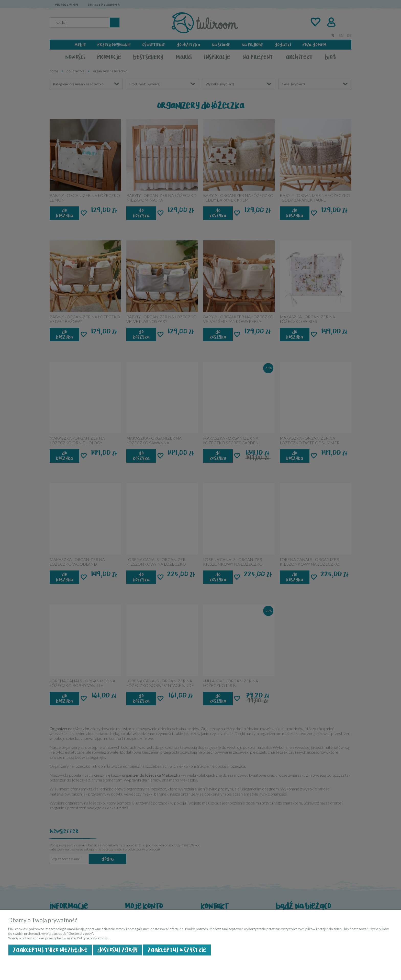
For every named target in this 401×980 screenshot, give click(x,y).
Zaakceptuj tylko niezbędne (50, 950)
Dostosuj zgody (118, 950)
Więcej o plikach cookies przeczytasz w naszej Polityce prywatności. (59, 938)
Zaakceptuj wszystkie (177, 950)
